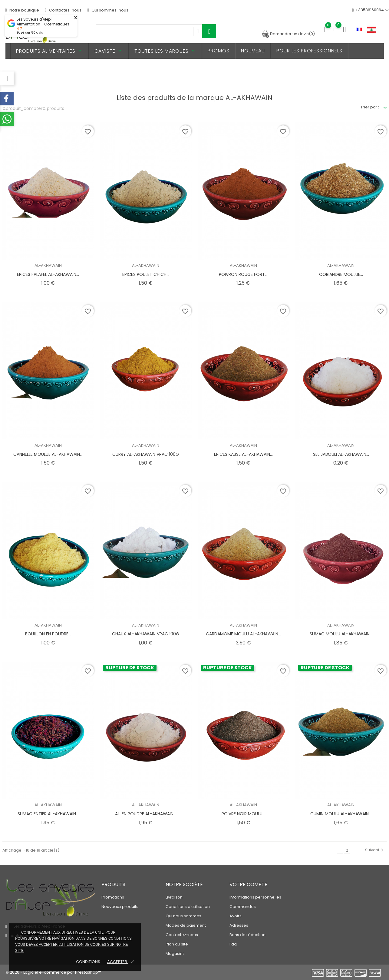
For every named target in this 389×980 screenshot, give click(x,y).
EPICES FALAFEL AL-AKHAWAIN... (48, 274)
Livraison (174, 897)
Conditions (89, 962)
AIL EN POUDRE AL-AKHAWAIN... (146, 814)
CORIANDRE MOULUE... (341, 274)
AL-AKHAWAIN (48, 265)
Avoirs (236, 916)
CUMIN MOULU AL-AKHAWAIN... (341, 814)
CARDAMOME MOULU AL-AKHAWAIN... (243, 634)
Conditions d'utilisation (188, 907)
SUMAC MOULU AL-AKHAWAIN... (341, 634)
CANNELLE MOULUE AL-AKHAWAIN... (48, 454)
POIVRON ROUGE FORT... (243, 274)
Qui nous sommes (183, 916)
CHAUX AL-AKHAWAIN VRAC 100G (146, 634)
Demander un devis (288, 34)
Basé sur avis (30, 33)
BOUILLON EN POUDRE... (48, 634)
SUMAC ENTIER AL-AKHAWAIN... (48, 814)
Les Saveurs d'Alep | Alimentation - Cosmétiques (43, 22)
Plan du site (177, 944)
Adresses (239, 925)
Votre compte (248, 884)
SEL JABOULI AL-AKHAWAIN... (341, 454)
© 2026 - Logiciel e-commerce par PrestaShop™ (53, 972)
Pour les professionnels (309, 51)
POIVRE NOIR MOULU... (243, 814)
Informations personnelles (255, 897)
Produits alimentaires (49, 51)
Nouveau (253, 51)
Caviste (109, 51)
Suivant (375, 850)
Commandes (243, 907)
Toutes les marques (165, 51)
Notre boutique (22, 10)
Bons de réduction (247, 935)
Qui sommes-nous (108, 10)
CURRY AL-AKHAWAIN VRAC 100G (146, 454)
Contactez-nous (63, 10)
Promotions (113, 897)
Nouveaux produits (120, 907)
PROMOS (219, 51)
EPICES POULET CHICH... (146, 274)
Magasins (175, 954)
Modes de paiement (186, 925)
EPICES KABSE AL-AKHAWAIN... (243, 454)
